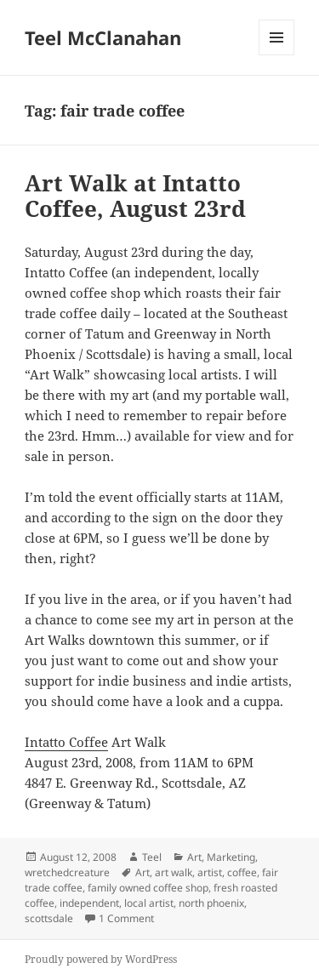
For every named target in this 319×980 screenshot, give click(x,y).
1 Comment (126, 918)
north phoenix (211, 903)
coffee (242, 872)
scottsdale (49, 918)
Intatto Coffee (66, 742)
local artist (149, 903)
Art (194, 857)
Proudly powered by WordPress (101, 959)
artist (210, 872)
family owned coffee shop (148, 888)
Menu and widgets (277, 55)
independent (89, 903)
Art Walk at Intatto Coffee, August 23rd (135, 196)
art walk (174, 872)
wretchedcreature (67, 872)
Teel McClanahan (103, 37)
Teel (152, 857)
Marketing (231, 857)
